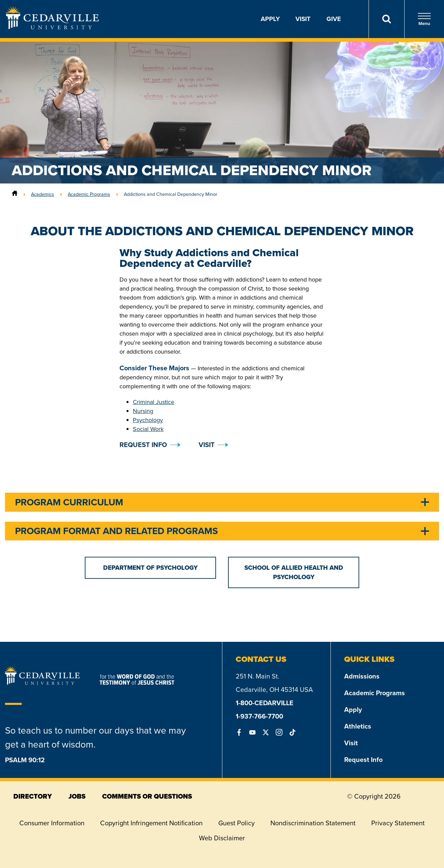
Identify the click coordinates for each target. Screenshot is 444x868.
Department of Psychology (150, 568)
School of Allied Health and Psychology (294, 572)
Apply (270, 19)
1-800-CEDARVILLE (265, 703)
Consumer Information (52, 823)
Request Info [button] (143, 445)
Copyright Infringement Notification (151, 823)
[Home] (15, 194)
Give (334, 19)
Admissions (362, 676)
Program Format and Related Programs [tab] (117, 531)
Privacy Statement (398, 823)
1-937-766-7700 (259, 716)
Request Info (363, 760)
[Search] (386, 19)
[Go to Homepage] (52, 27)
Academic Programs (89, 194)
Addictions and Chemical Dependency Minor (171, 194)
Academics (43, 194)
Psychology (148, 420)
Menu (424, 19)
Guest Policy (237, 823)
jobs (77, 796)
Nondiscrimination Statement (313, 823)
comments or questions (147, 796)
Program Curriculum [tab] (69, 502)
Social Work (148, 429)
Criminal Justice (154, 402)
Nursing (143, 411)
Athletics (358, 726)
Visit (303, 19)
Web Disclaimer (222, 838)
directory (33, 796)
